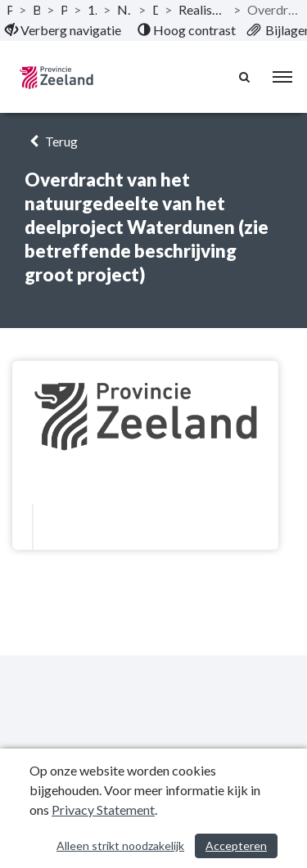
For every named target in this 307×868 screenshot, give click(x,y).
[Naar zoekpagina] (246, 77)
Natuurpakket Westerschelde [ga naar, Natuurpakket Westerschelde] (124, 9)
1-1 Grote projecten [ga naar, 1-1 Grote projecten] (93, 9)
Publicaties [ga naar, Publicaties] (9, 9)
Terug (51, 141)
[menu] (282, 77)
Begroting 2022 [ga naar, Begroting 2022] (36, 9)
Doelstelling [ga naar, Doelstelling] (155, 9)
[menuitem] (63, 30)
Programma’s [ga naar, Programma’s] (64, 9)
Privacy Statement (103, 810)
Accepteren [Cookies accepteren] (236, 846)
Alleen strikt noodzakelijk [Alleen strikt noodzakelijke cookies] (120, 846)
